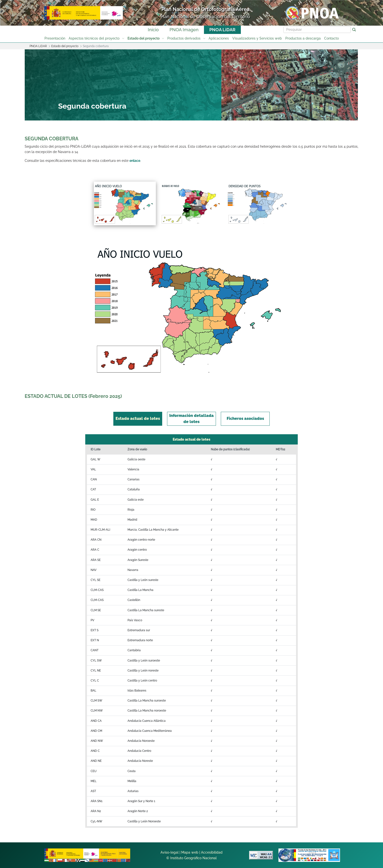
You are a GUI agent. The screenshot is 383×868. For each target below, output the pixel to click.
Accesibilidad (212, 852)
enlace (135, 161)
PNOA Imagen (184, 30)
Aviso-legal (170, 852)
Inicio (153, 30)
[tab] (138, 419)
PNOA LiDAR (222, 30)
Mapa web (190, 852)
